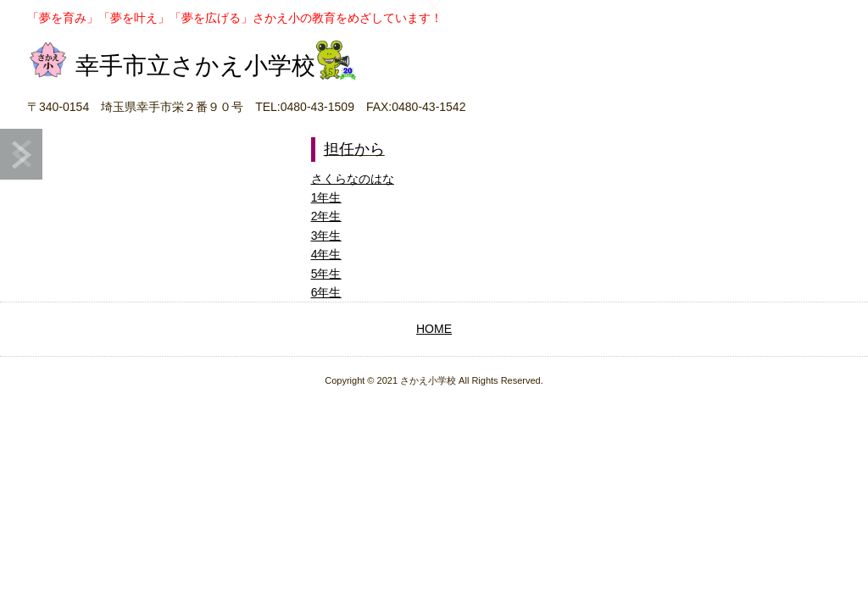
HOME (434, 329)
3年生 (326, 236)
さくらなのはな (353, 179)
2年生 (326, 216)
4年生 (326, 254)
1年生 (326, 197)
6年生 (326, 292)
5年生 (326, 274)
